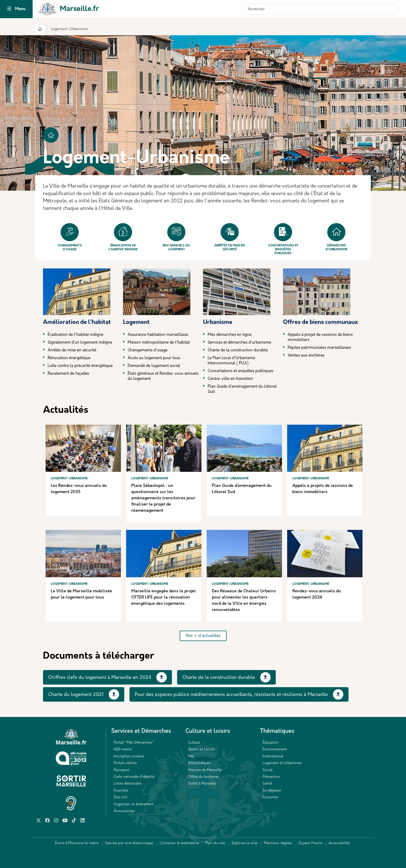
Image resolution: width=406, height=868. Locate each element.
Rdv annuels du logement (176, 237)
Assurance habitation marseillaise (158, 335)
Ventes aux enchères (306, 356)
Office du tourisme (203, 777)
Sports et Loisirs (201, 749)
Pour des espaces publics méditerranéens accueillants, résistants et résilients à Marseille (231, 695)
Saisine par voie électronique (129, 843)
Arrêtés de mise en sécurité (230, 237)
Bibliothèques (199, 763)
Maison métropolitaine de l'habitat (159, 343)
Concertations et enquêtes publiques (283, 239)
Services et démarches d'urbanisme (239, 343)
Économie (270, 797)
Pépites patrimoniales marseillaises (319, 348)
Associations (124, 811)
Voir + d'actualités (203, 636)
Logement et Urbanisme (282, 763)
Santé (267, 784)
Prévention (271, 777)
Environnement (275, 749)
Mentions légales (278, 843)
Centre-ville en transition (230, 379)
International (273, 756)
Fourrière (121, 791)
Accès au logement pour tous (154, 358)
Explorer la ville (245, 843)
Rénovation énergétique (69, 358)
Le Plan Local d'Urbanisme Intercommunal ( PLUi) (231, 361)
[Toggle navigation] (9, 9)
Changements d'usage (70, 237)
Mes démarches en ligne (230, 335)
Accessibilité (339, 843)
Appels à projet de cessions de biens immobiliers (320, 337)
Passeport (122, 770)
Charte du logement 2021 (76, 695)
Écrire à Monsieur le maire (77, 843)
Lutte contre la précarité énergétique (80, 366)
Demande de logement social (154, 366)
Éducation (270, 743)
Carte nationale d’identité (134, 777)
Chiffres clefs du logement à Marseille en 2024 (100, 678)
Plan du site (215, 843)
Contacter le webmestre (179, 843)
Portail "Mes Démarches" (134, 743)
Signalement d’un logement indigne (80, 343)
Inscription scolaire (129, 756)
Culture (194, 743)
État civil (121, 797)
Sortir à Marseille (202, 784)
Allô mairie (123, 749)
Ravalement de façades (68, 374)
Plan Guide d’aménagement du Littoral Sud (242, 389)
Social (267, 770)
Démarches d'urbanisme (336, 237)
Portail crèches (125, 763)
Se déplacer (272, 791)
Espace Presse (310, 843)
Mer (191, 756)
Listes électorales (128, 784)
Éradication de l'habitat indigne (123, 237)
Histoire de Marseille (205, 770)
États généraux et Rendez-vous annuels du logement (163, 376)
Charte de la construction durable (238, 350)
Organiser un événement (134, 804)
